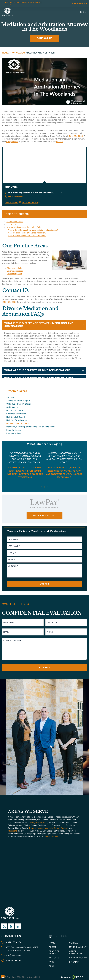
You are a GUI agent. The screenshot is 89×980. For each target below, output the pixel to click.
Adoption (10, 397)
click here (17, 474)
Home (5, 53)
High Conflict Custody (16, 417)
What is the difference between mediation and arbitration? (33, 230)
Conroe (32, 828)
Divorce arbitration (15, 271)
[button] (83, 12)
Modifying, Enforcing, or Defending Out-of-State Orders (31, 427)
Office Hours (13, 202)
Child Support (12, 407)
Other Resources (76, 952)
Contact (74, 943)
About (53, 947)
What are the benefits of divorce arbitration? (27, 236)
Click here (14, 471)
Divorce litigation (14, 274)
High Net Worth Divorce (17, 420)
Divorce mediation (15, 268)
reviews (60, 142)
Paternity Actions (14, 430)
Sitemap (74, 962)
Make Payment (78, 947)
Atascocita (12, 831)
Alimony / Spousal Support (18, 401)
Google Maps (12, 142)
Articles (54, 958)
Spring (57, 828)
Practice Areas (18, 53)
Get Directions (31, 202)
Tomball (64, 828)
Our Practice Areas (15, 222)
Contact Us (11, 224)
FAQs (52, 962)
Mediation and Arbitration (17, 423)
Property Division (14, 433)
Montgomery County (38, 823)
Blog (52, 966)
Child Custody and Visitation (19, 404)
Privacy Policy (78, 958)
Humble (40, 828)
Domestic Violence (15, 410)
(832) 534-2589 (76, 136)
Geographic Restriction (16, 414)
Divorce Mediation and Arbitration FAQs (24, 227)
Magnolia (49, 828)
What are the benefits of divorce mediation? (27, 233)
